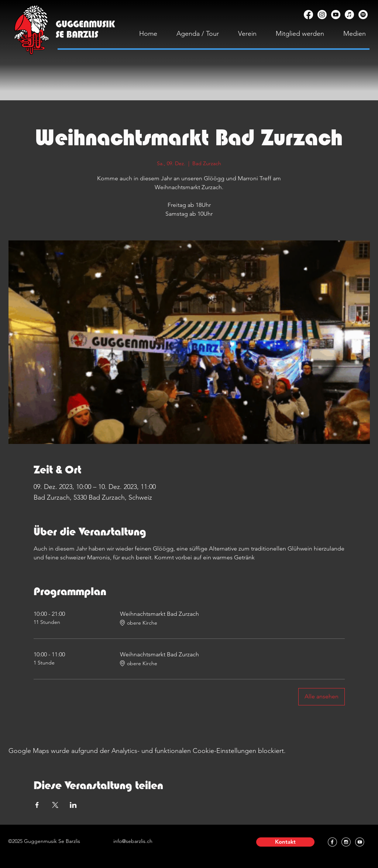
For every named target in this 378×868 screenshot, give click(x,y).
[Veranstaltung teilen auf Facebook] (37, 805)
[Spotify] (363, 15)
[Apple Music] (349, 15)
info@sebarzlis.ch (133, 841)
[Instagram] (322, 15)
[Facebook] (308, 15)
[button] (285, 842)
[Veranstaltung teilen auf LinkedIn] (73, 805)
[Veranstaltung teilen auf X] (55, 805)
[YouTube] (336, 15)
